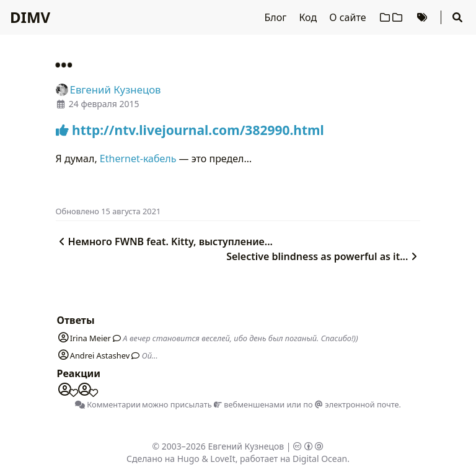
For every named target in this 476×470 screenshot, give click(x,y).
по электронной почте (351, 404)
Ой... (150, 355)
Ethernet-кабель (138, 159)
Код (309, 17)
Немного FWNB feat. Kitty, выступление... (164, 242)
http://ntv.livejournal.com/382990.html (190, 130)
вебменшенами (249, 404)
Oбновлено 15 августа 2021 (108, 211)
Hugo (188, 459)
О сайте (349, 17)
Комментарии (108, 404)
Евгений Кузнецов (246, 446)
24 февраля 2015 (104, 104)
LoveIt (223, 459)
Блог (277, 17)
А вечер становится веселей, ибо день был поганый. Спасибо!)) (240, 338)
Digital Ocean (320, 459)
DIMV (30, 17)
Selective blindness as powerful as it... (323, 256)
